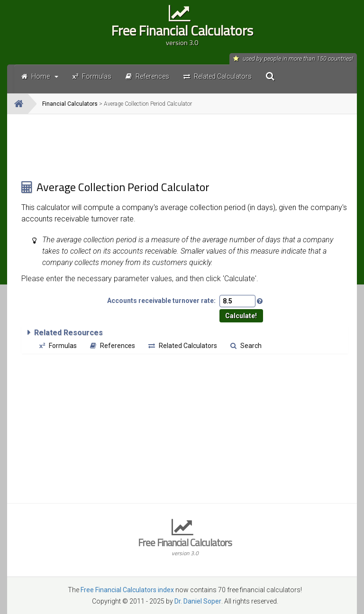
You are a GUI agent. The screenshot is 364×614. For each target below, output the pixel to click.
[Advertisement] (185, 147)
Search (246, 346)
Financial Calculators (70, 104)
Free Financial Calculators (182, 34)
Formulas (58, 346)
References (113, 346)
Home (40, 76)
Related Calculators (183, 346)
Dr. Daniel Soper (198, 601)
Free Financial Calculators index (127, 590)
